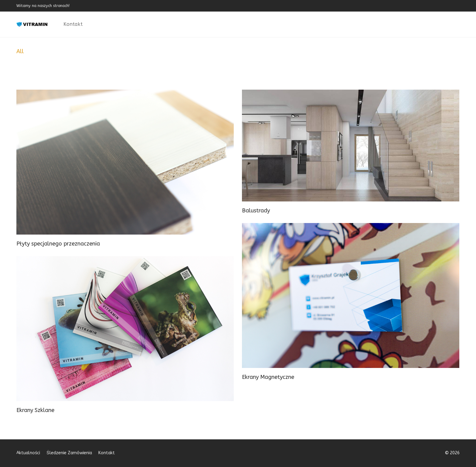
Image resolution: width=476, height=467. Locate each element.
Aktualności (28, 453)
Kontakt (73, 24)
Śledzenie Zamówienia (69, 453)
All (20, 51)
